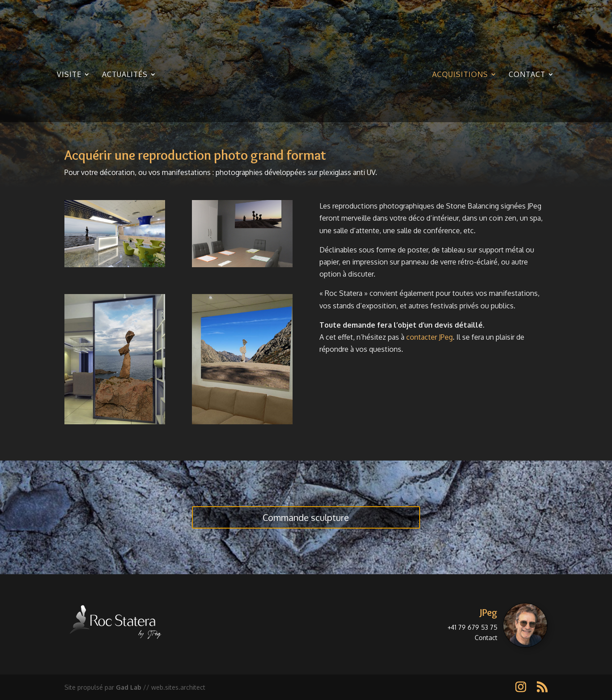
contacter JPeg (429, 337)
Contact (527, 75)
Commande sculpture (306, 517)
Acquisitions (460, 75)
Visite (69, 75)
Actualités (125, 75)
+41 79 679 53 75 (472, 627)
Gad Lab (129, 687)
